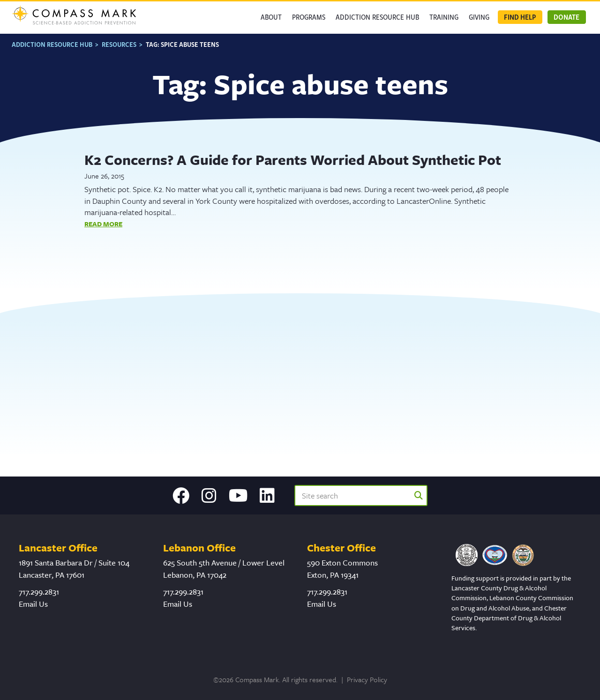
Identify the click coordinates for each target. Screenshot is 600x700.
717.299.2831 (39, 592)
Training (444, 17)
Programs (309, 17)
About (271, 17)
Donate (566, 17)
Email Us (33, 604)
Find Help (520, 17)
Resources (119, 43)
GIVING (479, 17)
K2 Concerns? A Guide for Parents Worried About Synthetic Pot (293, 159)
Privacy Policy (367, 679)
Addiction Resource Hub (377, 17)
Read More (103, 222)
